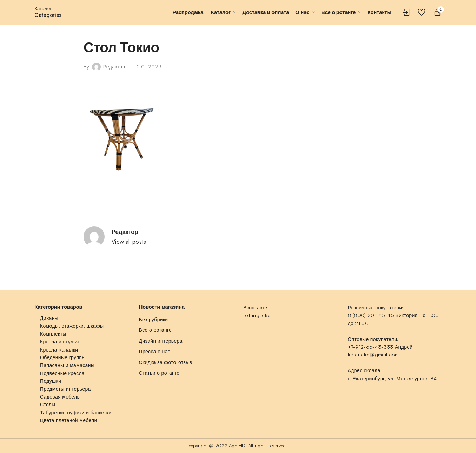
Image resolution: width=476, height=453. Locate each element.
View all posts (129, 242)
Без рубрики (154, 319)
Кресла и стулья (59, 342)
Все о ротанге (156, 330)
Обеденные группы (63, 357)
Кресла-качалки (59, 350)
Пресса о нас (155, 351)
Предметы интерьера (65, 389)
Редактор (114, 67)
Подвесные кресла (62, 373)
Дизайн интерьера (161, 341)
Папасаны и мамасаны (67, 365)
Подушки (51, 381)
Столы (48, 404)
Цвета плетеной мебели (69, 420)
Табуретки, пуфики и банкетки (76, 412)
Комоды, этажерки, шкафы (72, 326)
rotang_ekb (257, 315)
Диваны (49, 318)
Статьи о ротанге (159, 373)
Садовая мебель (60, 397)
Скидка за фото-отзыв (166, 362)
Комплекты (53, 334)
